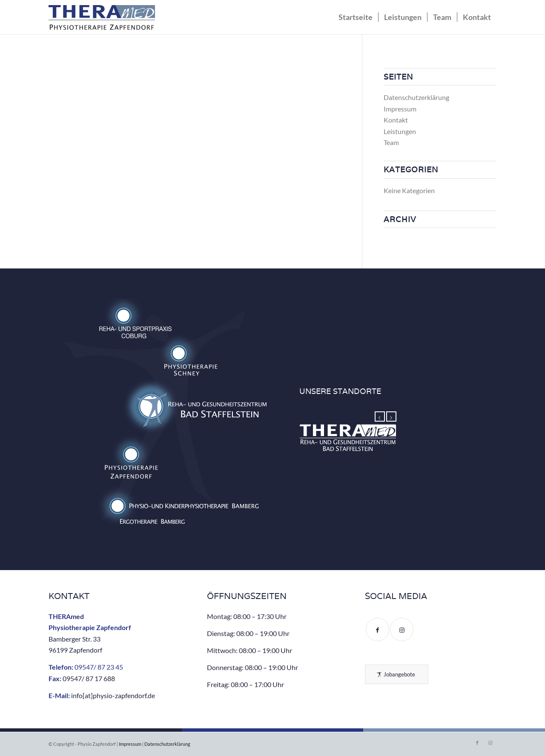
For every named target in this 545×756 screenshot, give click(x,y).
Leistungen (400, 131)
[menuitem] (356, 17)
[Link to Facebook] (377, 629)
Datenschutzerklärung (416, 97)
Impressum (400, 109)
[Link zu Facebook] (477, 743)
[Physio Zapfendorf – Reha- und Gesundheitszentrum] (102, 19)
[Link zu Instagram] (490, 743)
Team (391, 142)
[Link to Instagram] (402, 629)
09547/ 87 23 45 (99, 667)
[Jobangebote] (397, 674)
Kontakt (396, 120)
